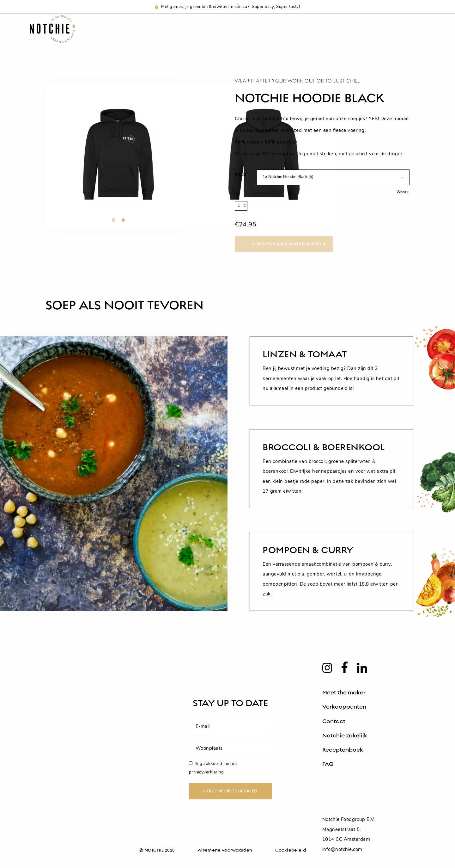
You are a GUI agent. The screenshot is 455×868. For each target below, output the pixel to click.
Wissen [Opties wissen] (403, 192)
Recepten (271, 37)
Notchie (226, 37)
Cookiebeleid (291, 850)
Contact (334, 721)
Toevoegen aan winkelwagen (284, 244)
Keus (241, 174)
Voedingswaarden (333, 37)
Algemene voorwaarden (225, 850)
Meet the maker (344, 693)
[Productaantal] (241, 206)
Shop (187, 37)
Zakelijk (392, 37)
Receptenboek (343, 750)
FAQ (328, 764)
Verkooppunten (344, 707)
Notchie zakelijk (345, 736)
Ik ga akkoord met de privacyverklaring (213, 768)
